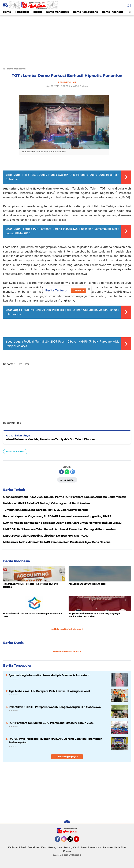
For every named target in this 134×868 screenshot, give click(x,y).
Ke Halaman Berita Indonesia (67, 629)
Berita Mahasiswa (58, 12)
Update (78, 290)
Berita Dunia (13, 643)
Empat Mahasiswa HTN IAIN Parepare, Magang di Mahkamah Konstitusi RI (94, 615)
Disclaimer (33, 847)
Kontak (67, 851)
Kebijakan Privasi (17, 847)
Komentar (67, 480)
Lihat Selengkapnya (67, 757)
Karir (44, 847)
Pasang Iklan (55, 847)
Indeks (38, 12)
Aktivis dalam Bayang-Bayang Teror (87, 584)
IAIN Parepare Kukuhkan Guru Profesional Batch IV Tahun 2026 (51, 723)
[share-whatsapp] (67, 472)
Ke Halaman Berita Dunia (67, 652)
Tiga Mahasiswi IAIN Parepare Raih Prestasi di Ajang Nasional (30, 585)
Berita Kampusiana (85, 12)
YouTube (79, 841)
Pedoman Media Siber (114, 847)
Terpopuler (22, 12)
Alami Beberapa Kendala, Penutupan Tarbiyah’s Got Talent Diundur (50, 439)
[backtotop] (67, 823)
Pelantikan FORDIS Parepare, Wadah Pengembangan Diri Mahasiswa (55, 707)
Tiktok (71, 841)
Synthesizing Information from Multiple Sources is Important (49, 675)
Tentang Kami (71, 847)
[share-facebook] (61, 472)
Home (7, 12)
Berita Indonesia (113, 12)
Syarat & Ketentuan (91, 847)
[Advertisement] (67, 40)
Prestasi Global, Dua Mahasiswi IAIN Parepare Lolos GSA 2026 (33, 615)
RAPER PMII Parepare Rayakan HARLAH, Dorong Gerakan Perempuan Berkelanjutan (55, 741)
